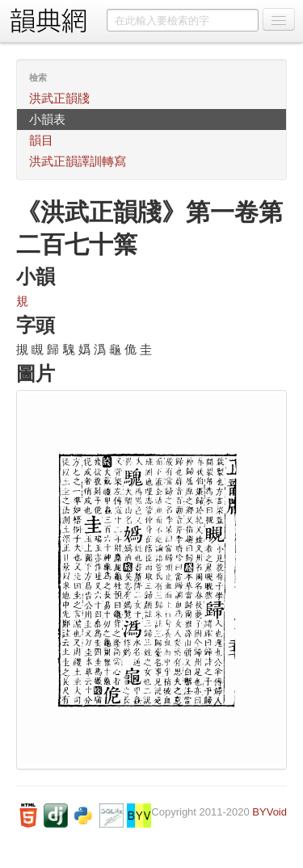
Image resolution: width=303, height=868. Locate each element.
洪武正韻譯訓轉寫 (78, 161)
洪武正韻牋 (59, 98)
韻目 (41, 140)
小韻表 (47, 119)
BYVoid (269, 812)
